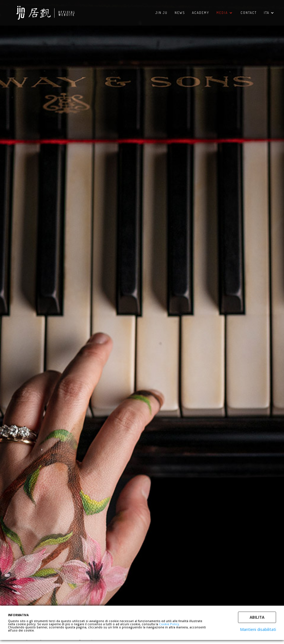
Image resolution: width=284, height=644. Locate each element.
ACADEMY (201, 13)
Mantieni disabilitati (258, 629)
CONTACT (249, 13)
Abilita (257, 617)
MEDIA (222, 13)
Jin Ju (161, 13)
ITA (267, 13)
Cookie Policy (169, 624)
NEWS (180, 13)
